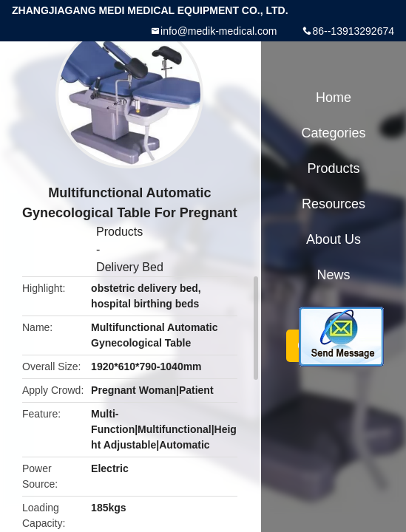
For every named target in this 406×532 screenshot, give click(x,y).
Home (334, 98)
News (333, 275)
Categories (333, 133)
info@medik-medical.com (219, 31)
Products (119, 232)
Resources (334, 204)
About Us (334, 239)
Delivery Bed (130, 267)
